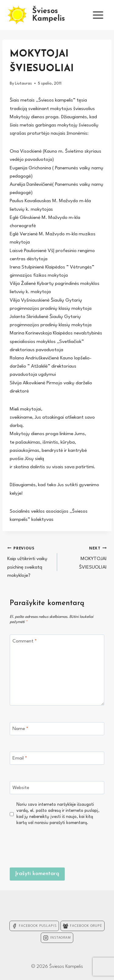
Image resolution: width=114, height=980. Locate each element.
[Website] (57, 788)
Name (20, 729)
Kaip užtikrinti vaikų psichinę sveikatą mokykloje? (30, 561)
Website (21, 788)
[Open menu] (98, 15)
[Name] (57, 729)
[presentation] (58, 846)
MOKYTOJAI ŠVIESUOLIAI (85, 557)
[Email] (57, 758)
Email (20, 758)
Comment (25, 641)
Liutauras (23, 83)
